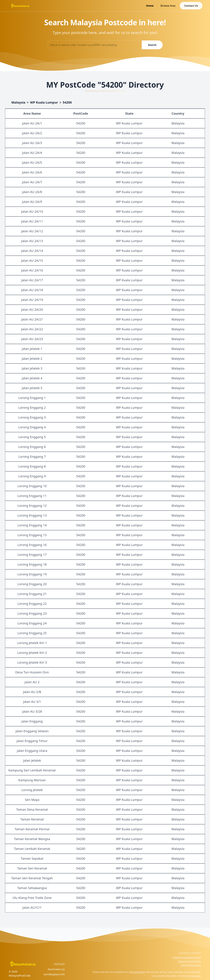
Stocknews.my (56, 969)
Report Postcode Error (190, 961)
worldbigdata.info (54, 974)
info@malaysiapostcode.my (187, 957)
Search (152, 45)
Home (150, 6)
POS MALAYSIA (137, 972)
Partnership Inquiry (191, 965)
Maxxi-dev (196, 976)
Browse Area (168, 6)
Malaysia (18, 102)
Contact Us (191, 6)
